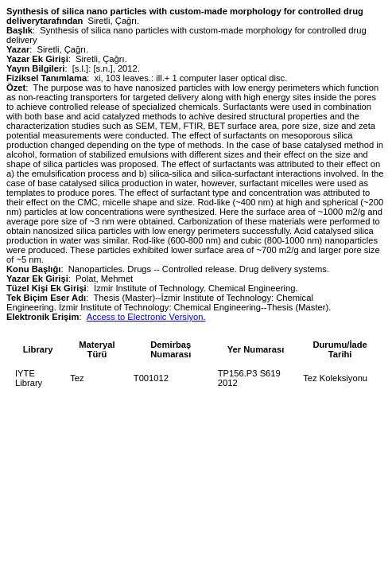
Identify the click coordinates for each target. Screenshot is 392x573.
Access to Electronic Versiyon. (146, 317)
